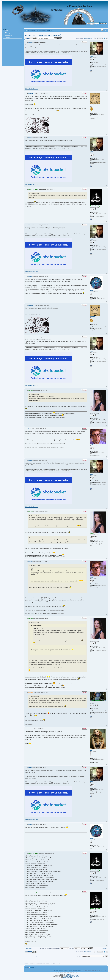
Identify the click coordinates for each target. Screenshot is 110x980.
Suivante (104, 948)
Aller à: (78, 956)
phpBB (59, 973)
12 (102, 38)
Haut (106, 90)
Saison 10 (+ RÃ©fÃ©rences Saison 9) (43, 35)
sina (29, 729)
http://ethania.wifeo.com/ (32, 89)
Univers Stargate (40, 31)
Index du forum (31, 31)
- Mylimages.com (72, 975)
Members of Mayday (34, 189)
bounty (30, 277)
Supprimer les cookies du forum (73, 970)
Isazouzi (30, 390)
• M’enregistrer (8, 36)
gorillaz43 (31, 692)
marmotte (31, 94)
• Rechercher (8, 34)
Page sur (88, 38)
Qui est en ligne (29, 961)
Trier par (75, 948)
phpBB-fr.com (69, 974)
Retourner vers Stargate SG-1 (33, 956)
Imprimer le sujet (102, 30)
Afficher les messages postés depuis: (55, 948)
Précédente (29, 948)
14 (107, 38)
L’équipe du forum (59, 970)
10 (98, 38)
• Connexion (7, 37)
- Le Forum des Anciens (73, 977)
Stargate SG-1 (50, 31)
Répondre (31, 38)
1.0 (67, 978)
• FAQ (6, 32)
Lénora (30, 42)
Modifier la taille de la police (105, 30)
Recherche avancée (102, 25)
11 (100, 38)
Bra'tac (30, 429)
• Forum (6, 31)
